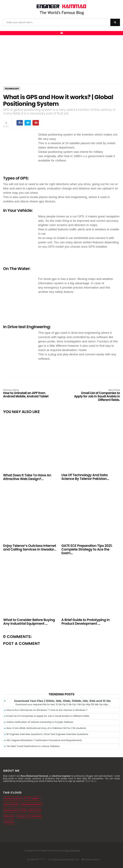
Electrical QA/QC (11, 804)
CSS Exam (9, 822)
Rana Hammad (72, 851)
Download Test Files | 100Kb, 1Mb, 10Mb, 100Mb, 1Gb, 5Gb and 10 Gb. (63, 701)
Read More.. (91, 781)
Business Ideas (10, 810)
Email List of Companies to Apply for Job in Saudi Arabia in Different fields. (97, 395)
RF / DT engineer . (32, 798)
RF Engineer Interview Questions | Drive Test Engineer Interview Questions (47, 734)
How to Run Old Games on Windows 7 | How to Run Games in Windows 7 (47, 710)
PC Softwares (34, 816)
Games (23, 810)
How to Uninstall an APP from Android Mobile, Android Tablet (26, 394)
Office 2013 (9, 816)
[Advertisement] (61, 59)
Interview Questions (12, 798)
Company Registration (31, 804)
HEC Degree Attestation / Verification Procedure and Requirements (44, 740)
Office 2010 (35, 810)
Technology (12, 89)
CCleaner (21, 816)
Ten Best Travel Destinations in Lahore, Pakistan (33, 746)
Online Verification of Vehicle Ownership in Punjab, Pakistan (40, 722)
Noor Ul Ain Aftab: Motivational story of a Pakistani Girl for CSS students (46, 728)
